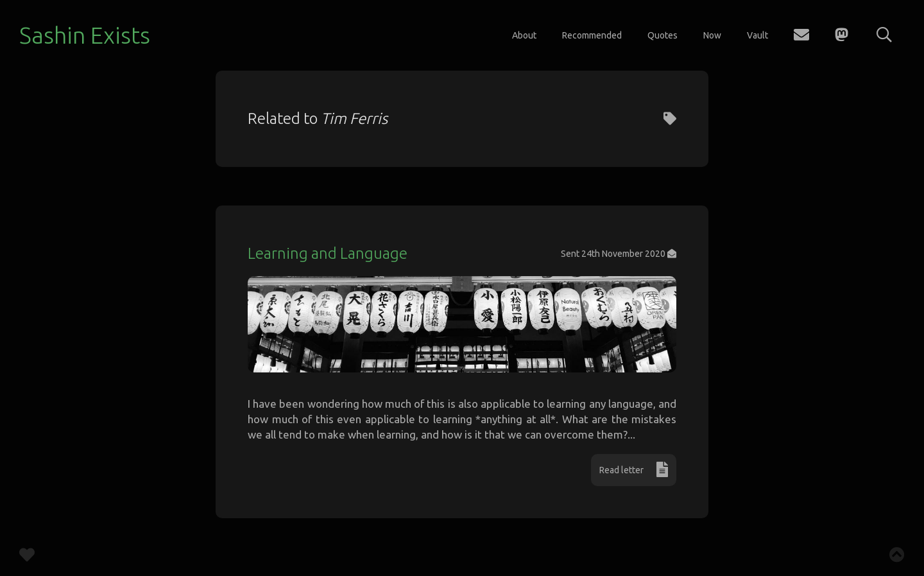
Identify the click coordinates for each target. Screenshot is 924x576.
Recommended (592, 35)
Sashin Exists (85, 35)
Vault (757, 35)
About (524, 35)
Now (712, 35)
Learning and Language (328, 253)
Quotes (663, 35)
